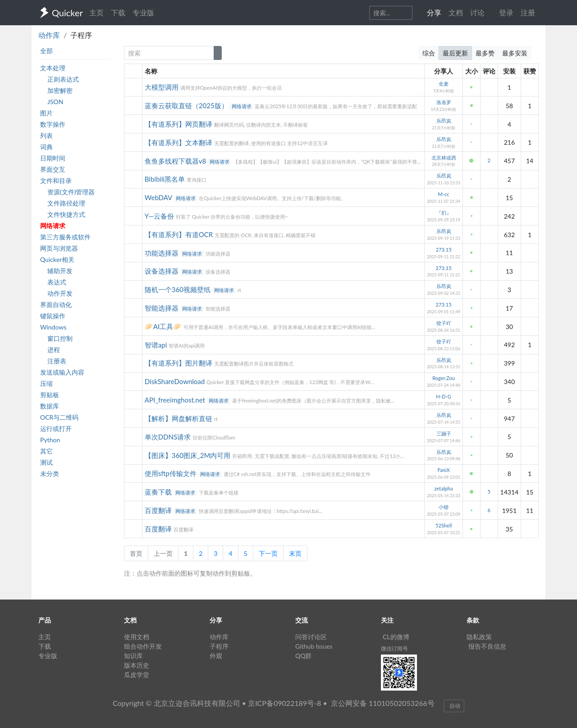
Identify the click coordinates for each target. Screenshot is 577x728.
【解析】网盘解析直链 (179, 418)
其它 (46, 451)
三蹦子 (444, 433)
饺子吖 (444, 323)
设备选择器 (163, 271)
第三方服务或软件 (65, 237)
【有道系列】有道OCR (180, 234)
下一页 (268, 553)
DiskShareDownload (176, 381)
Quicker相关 (57, 259)
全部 (46, 51)
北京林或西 (444, 158)
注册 (528, 12)
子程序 (219, 646)
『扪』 (444, 213)
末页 (295, 553)
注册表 (57, 361)
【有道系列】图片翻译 (179, 363)
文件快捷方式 (66, 214)
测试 (46, 462)
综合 (429, 53)
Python (50, 440)
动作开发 (60, 293)
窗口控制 (60, 338)
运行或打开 (56, 428)
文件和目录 (56, 181)
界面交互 (53, 169)
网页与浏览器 (59, 248)
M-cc (444, 194)
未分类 (50, 474)
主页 (96, 12)
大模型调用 (163, 87)
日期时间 (53, 158)
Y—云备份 (160, 216)
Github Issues (314, 646)
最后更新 (455, 53)
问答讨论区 (311, 637)
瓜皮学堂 (137, 675)
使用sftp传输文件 (172, 473)
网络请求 (53, 226)
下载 (118, 12)
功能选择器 (163, 253)
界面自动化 (56, 304)
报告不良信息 (487, 646)
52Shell (444, 525)
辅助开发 (60, 271)
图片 (46, 113)
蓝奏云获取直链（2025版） (187, 105)
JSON (55, 102)
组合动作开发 (143, 646)
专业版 (143, 12)
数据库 (50, 406)
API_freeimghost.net (176, 400)
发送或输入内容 (62, 372)
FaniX (443, 470)
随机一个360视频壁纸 (179, 289)
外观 (216, 656)
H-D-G (444, 396)
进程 (54, 350)
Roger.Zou (444, 378)
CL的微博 (396, 637)
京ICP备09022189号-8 (284, 703)
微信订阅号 (394, 648)
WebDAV (159, 197)
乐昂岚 (444, 121)
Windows (53, 327)
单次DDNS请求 (169, 437)
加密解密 (60, 90)
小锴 (444, 507)
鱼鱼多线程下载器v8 (176, 161)
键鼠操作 (53, 316)
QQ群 (303, 656)
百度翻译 (159, 510)
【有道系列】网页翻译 (179, 124)
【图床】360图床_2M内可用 (188, 455)
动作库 (49, 35)
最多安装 (515, 53)
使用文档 (137, 637)
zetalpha (444, 488)
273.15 (444, 250)
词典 (46, 147)
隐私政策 (479, 637)
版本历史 (137, 665)
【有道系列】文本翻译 (179, 142)
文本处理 (53, 68)
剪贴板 (50, 395)
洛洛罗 (444, 102)
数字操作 (53, 124)
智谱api (157, 345)
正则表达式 (63, 79)
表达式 (57, 282)
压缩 (46, 383)
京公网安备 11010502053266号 (383, 703)
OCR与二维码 (59, 417)
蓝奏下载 (159, 492)
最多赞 (485, 53)
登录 (506, 12)
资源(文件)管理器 (71, 192)
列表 (46, 135)
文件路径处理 (66, 203)
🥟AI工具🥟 (164, 326)
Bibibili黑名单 (166, 179)
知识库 (133, 656)
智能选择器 (163, 308)
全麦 (444, 84)
